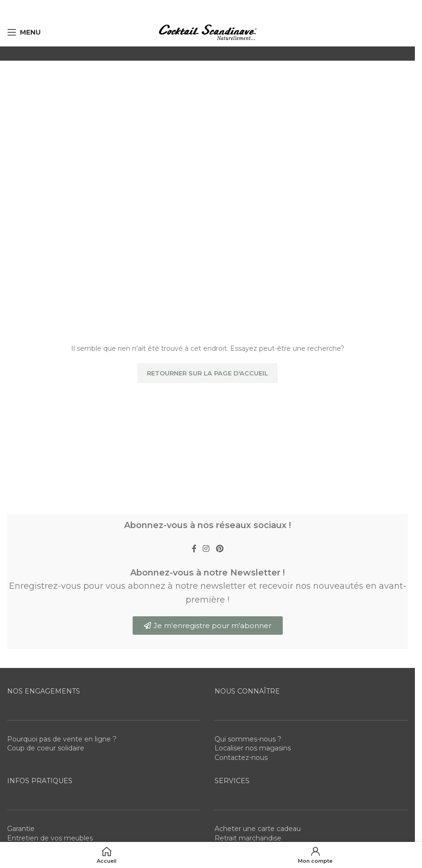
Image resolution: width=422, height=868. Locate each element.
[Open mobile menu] (24, 32)
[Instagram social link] (206, 549)
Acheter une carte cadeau (258, 829)
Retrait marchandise (248, 838)
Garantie (21, 829)
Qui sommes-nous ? (248, 739)
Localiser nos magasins (253, 748)
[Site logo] (207, 32)
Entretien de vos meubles (50, 838)
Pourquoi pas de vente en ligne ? (62, 739)
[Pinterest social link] (220, 549)
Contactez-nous (241, 758)
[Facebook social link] (194, 549)
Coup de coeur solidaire (46, 748)
